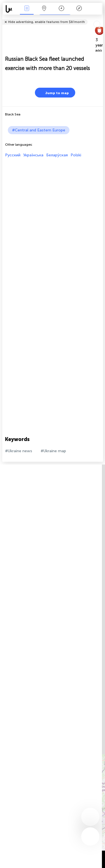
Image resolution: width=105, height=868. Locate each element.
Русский (13, 155)
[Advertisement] (53, 210)
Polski (76, 155)
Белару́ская (57, 155)
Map (44, 9)
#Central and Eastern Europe (39, 130)
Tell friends (101, 18)
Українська (33, 155)
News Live (27, 9)
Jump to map (53, 93)
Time (61, 9)
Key (79, 9)
